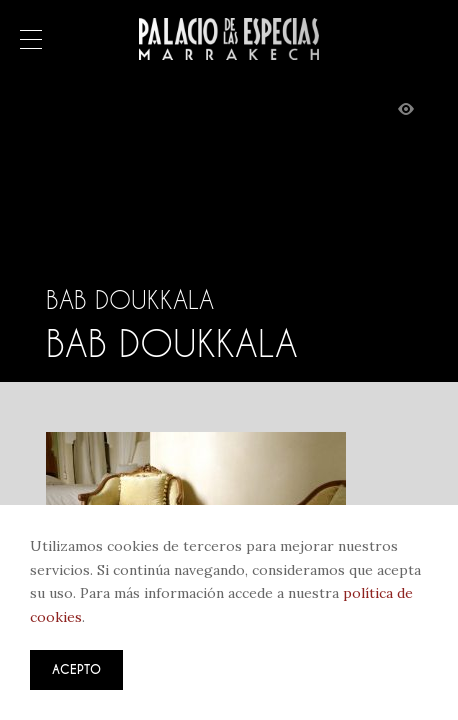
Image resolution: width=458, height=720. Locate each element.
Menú (31, 41)
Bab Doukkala (130, 300)
